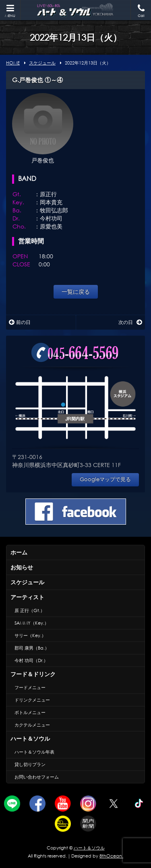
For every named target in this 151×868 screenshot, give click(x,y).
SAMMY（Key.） (32, 623)
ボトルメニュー (30, 712)
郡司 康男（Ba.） (32, 648)
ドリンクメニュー (32, 700)
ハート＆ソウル (30, 738)
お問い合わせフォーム (37, 777)
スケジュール (27, 582)
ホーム (19, 552)
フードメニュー (30, 687)
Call (141, 11)
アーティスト (27, 597)
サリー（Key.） (30, 635)
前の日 (20, 322)
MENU (10, 11)
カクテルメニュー (32, 725)
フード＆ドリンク (33, 674)
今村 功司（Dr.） (31, 660)
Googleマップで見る (105, 479)
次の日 (130, 322)
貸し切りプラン (30, 764)
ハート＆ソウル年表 (34, 752)
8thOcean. (111, 856)
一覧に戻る (76, 292)
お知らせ (22, 567)
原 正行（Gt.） (30, 611)
